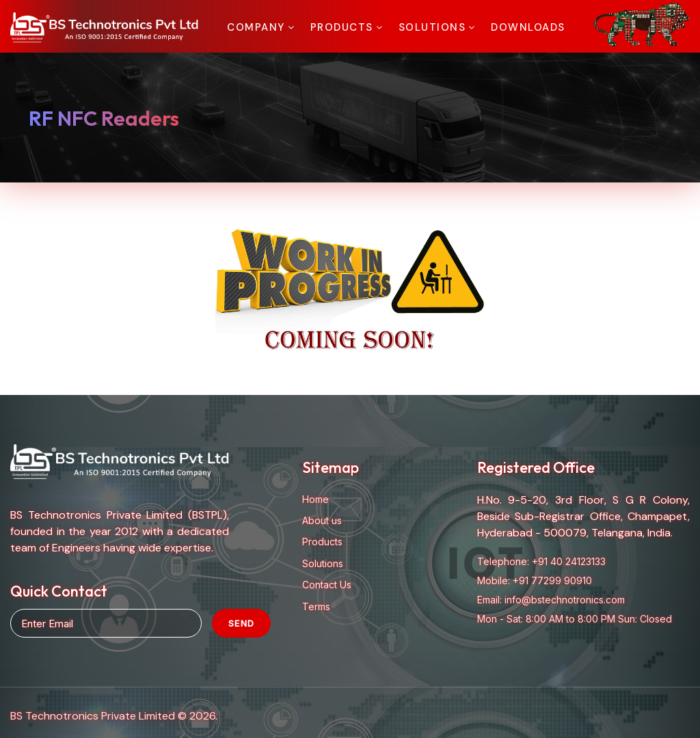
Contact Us (327, 585)
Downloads (528, 27)
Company (256, 27)
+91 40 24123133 (569, 561)
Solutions (432, 27)
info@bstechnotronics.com (565, 600)
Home (315, 499)
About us (322, 520)
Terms (316, 606)
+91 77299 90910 (552, 580)
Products (342, 27)
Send (241, 623)
